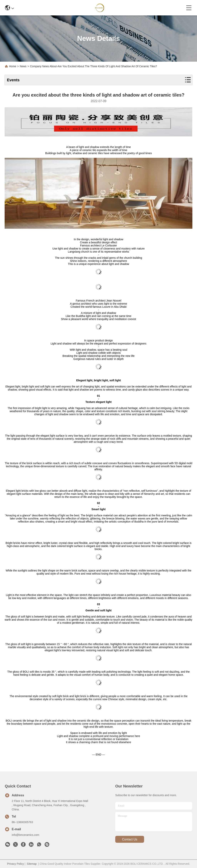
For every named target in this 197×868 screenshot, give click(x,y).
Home (13, 66)
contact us (130, 839)
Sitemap (32, 864)
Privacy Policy (15, 864)
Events (13, 80)
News (23, 66)
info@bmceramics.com (25, 835)
